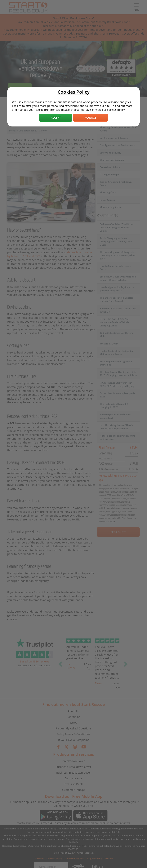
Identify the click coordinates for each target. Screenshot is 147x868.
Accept (56, 118)
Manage (91, 118)
